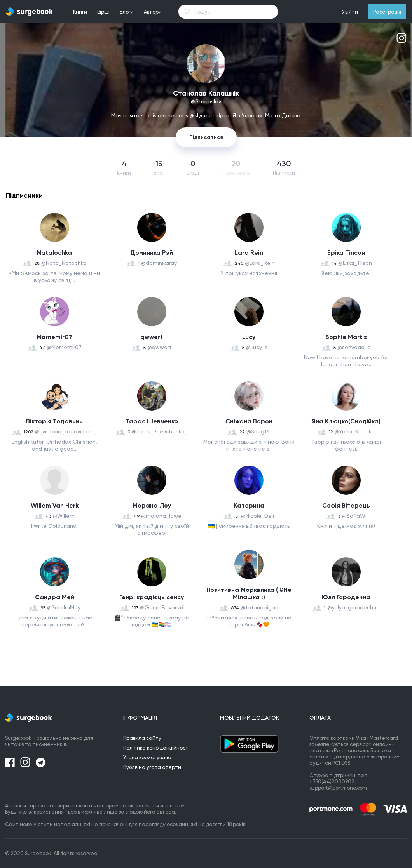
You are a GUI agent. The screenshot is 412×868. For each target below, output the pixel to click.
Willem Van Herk (55, 505)
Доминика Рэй (152, 253)
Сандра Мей (55, 597)
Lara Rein (249, 253)
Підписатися (206, 137)
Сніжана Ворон (249, 421)
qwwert (152, 337)
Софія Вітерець (346, 505)
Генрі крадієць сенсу (152, 597)
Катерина (249, 505)
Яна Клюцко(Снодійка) (346, 421)
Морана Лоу (152, 505)
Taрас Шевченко (152, 421)
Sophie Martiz (346, 337)
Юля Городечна (346, 597)
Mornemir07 (54, 337)
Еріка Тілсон (346, 253)
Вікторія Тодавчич (54, 421)
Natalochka (54, 253)
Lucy (249, 337)
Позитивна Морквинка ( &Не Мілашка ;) (249, 593)
